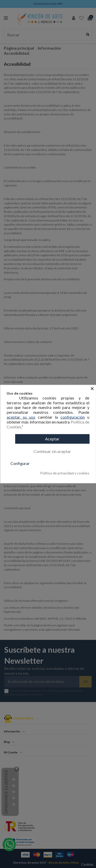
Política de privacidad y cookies (65, 473)
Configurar (20, 463)
